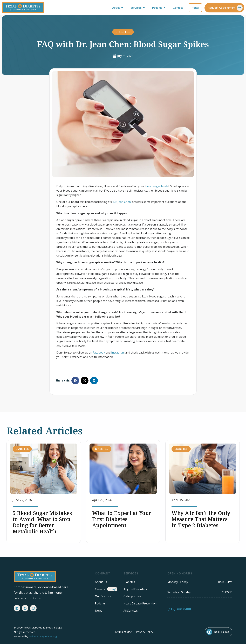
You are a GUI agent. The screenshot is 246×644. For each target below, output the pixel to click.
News (99, 611)
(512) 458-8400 (179, 612)
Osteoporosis (132, 596)
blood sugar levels (157, 186)
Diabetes (123, 32)
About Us (101, 582)
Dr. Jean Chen (122, 202)
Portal (195, 8)
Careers (100, 589)
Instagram (118, 353)
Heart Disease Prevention (140, 603)
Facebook (99, 353)
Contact (178, 8)
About (118, 8)
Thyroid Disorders (135, 589)
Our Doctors (103, 596)
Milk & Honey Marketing (43, 636)
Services (138, 8)
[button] (75, 381)
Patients (160, 8)
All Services (131, 611)
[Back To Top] (209, 632)
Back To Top (222, 632)
